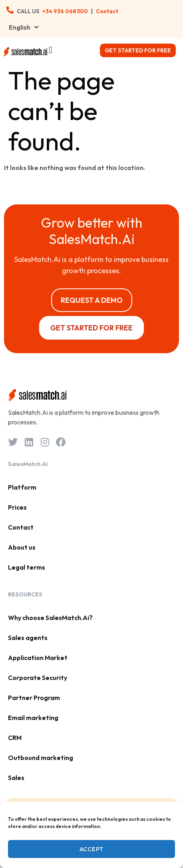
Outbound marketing (41, 758)
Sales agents (28, 638)
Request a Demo (92, 300)
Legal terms (27, 567)
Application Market (38, 658)
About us (22, 547)
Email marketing (33, 718)
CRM (15, 738)
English (24, 27)
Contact (107, 11)
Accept (92, 849)
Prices (17, 507)
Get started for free (138, 50)
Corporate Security (38, 678)
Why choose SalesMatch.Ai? (50, 618)
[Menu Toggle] (51, 50)
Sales (16, 778)
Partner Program (34, 698)
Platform (22, 487)
